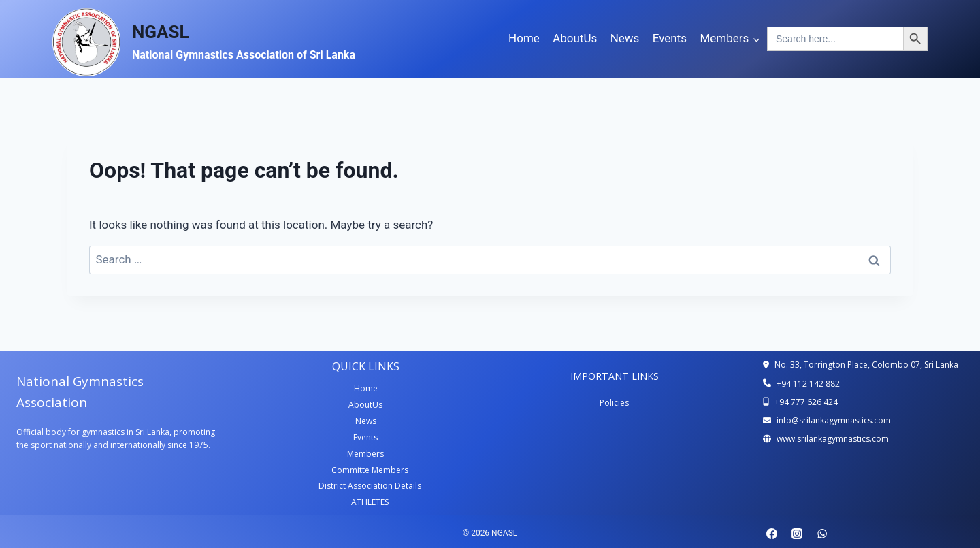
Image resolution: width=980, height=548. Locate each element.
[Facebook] (772, 534)
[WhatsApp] (822, 534)
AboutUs (575, 38)
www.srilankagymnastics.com (833, 439)
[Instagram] (797, 534)
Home (524, 38)
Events (670, 38)
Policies (614, 403)
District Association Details (370, 486)
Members (365, 454)
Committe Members (370, 470)
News (625, 38)
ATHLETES (370, 502)
